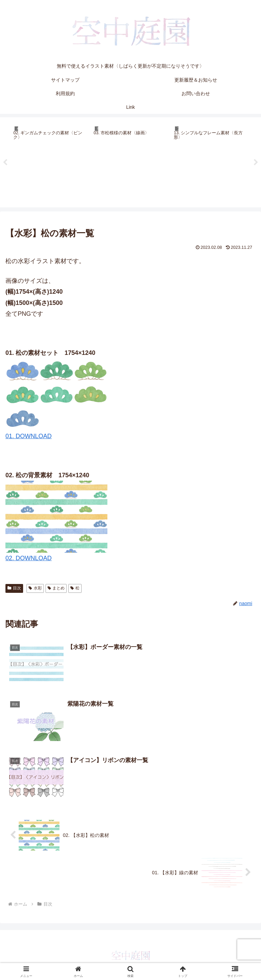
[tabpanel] (50, 161)
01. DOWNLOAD (29, 436)
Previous (5, 162)
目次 (14, 588)
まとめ (56, 588)
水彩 (35, 588)
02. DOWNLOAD (29, 558)
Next (256, 162)
